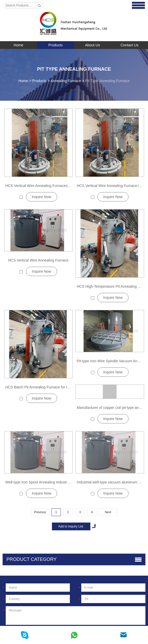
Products (55, 45)
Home (19, 45)
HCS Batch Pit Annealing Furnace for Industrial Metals (49, 387)
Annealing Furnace (66, 81)
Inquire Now (41, 197)
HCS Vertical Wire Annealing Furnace (38, 260)
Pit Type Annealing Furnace (74, 69)
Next (108, 512)
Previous (40, 512)
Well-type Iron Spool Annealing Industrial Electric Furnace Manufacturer (63, 482)
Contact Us (129, 45)
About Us (92, 45)
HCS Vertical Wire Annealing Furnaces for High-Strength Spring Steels (62, 186)
